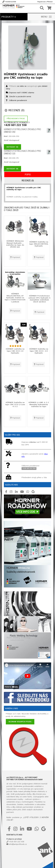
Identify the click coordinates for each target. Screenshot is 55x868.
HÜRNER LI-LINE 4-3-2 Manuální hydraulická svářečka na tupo (39, 405)
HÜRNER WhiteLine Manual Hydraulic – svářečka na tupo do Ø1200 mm (15, 244)
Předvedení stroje (16, 119)
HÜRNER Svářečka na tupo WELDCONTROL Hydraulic (39, 244)
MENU (46, 17)
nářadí (19, 789)
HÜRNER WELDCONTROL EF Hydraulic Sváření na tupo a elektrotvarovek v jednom (15, 298)
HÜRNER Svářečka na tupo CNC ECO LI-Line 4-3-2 (15, 405)
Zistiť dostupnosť (12, 140)
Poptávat (15, 257)
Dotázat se (12, 147)
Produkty (9, 17)
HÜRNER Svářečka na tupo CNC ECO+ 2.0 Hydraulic (39, 351)
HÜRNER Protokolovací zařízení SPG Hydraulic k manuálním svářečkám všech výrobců (39, 299)
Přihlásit (50, 2)
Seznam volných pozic (20, 722)
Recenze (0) (14, 110)
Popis (28, 174)
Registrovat (41, 2)
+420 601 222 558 (15, 125)
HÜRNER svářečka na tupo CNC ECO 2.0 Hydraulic (15, 351)
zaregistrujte (32, 86)
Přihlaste (13, 86)
